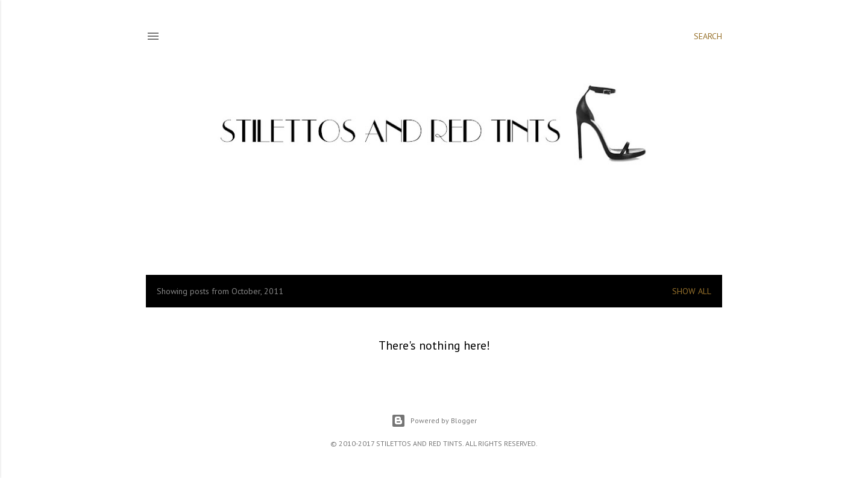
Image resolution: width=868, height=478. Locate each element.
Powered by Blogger (434, 421)
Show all (692, 291)
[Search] (708, 36)
